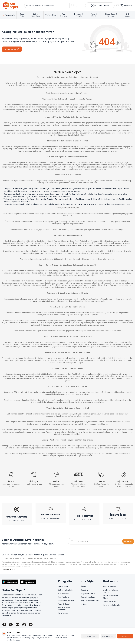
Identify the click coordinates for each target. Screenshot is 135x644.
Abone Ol (128, 541)
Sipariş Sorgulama (88, 597)
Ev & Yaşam (128, 15)
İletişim (84, 604)
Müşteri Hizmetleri (88, 593)
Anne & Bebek (94, 15)
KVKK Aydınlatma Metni (111, 597)
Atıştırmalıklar (50, 15)
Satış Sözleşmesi (110, 586)
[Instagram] (24, 625)
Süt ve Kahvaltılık (36, 15)
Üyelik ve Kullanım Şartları (110, 591)
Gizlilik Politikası (109, 602)
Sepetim (84, 590)
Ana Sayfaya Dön (12, 49)
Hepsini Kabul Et (125, 636)
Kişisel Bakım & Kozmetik (111, 15)
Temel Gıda (22, 15)
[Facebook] (4, 625)
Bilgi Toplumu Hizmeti (90, 600)
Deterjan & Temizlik (79, 15)
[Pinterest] (31, 625)
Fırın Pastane (64, 15)
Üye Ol (83, 586)
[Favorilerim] (117, 5)
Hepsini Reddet (108, 636)
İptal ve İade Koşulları (112, 605)
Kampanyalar (9, 15)
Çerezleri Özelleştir (90, 636)
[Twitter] (11, 625)
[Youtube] (17, 625)
